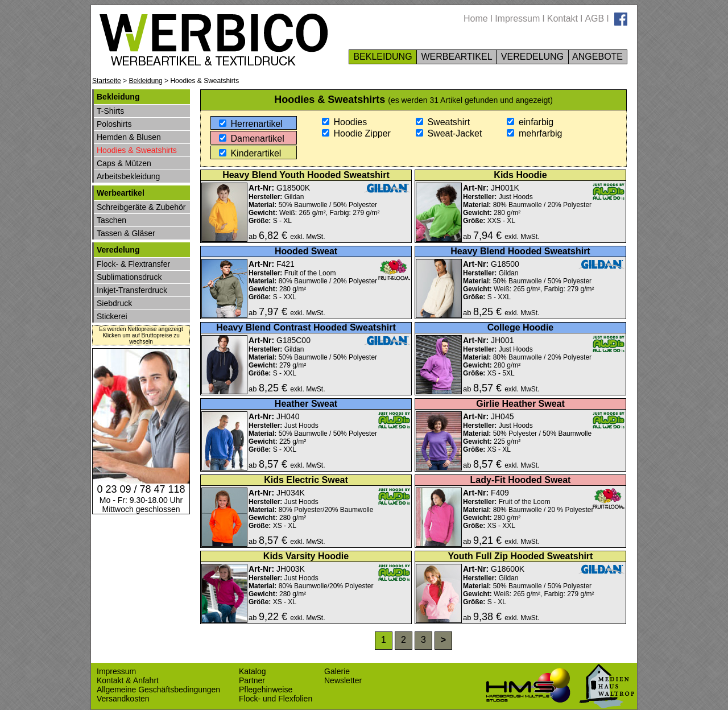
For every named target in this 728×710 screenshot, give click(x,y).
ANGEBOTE (598, 57)
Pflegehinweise (266, 690)
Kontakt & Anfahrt (128, 680)
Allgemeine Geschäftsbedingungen (158, 690)
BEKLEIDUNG (383, 57)
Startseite (107, 81)
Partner (252, 680)
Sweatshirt (443, 122)
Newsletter (343, 680)
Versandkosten (123, 699)
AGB (594, 18)
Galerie (337, 671)
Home (476, 18)
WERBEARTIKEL (456, 57)
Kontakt (562, 18)
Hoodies (344, 122)
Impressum (517, 18)
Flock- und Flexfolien (276, 699)
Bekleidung (145, 81)
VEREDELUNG (532, 57)
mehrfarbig (534, 133)
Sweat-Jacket (449, 133)
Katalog (252, 671)
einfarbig (530, 122)
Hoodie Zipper (356, 133)
